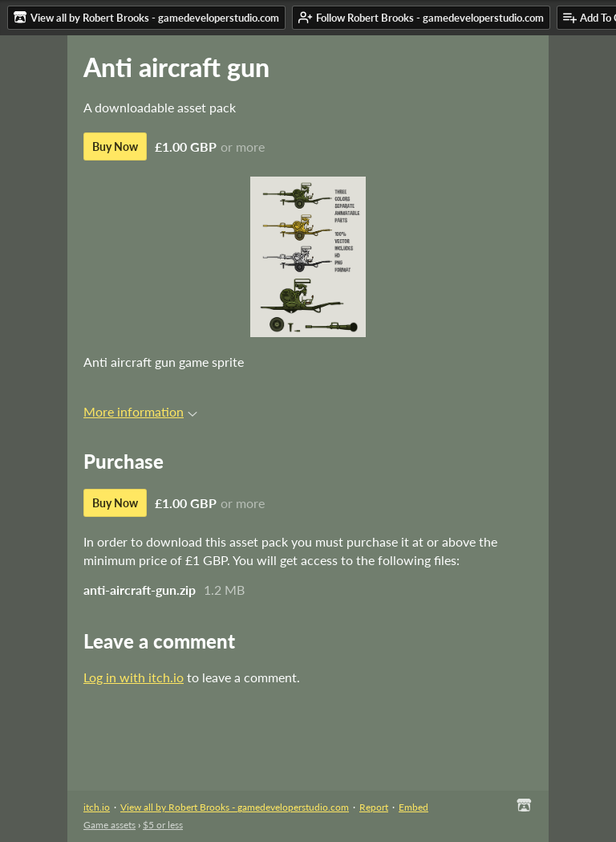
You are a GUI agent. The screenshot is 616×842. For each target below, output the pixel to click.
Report (374, 807)
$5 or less (163, 825)
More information (140, 411)
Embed (413, 807)
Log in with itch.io (134, 677)
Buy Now (115, 146)
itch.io (97, 807)
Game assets (109, 825)
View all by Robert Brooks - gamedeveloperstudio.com (235, 807)
